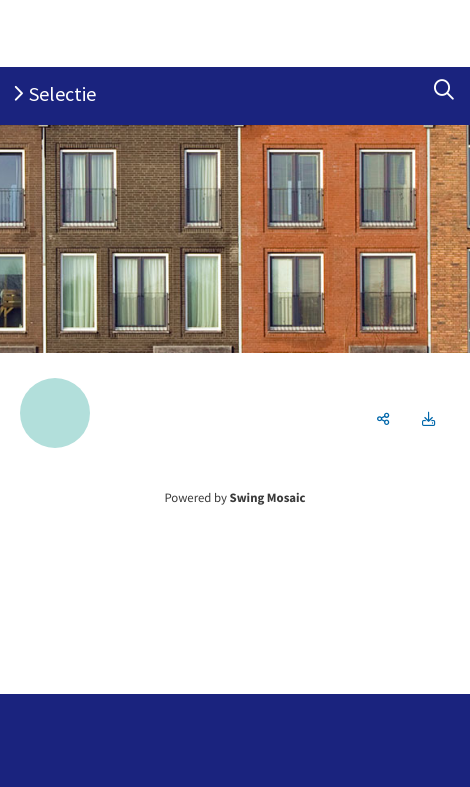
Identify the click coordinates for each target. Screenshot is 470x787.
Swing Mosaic (268, 498)
